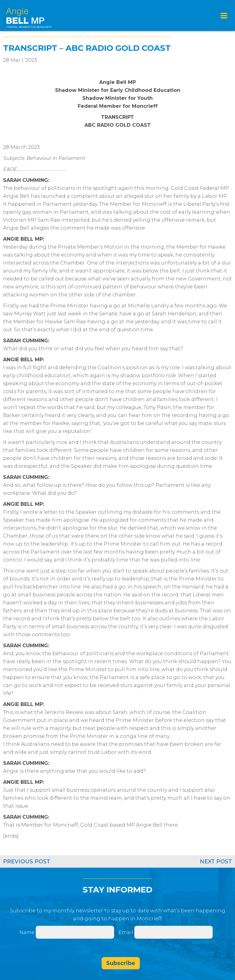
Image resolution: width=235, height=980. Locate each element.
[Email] (173, 932)
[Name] (75, 932)
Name (27, 932)
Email (126, 932)
